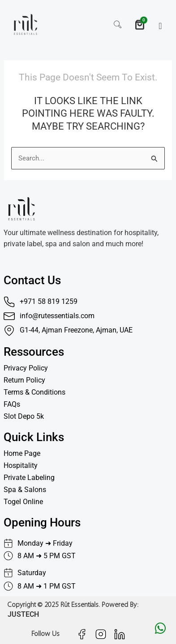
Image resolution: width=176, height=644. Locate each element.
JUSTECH (23, 614)
